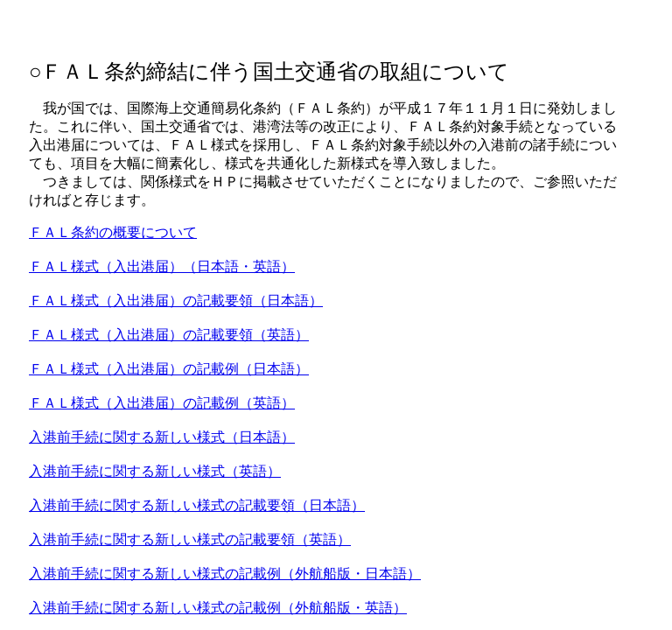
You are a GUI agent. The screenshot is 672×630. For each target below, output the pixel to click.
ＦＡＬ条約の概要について (113, 232)
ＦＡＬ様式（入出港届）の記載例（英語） (162, 403)
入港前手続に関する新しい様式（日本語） (162, 437)
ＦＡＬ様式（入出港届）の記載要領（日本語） (176, 301)
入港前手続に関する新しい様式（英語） (155, 471)
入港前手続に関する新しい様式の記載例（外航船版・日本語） (225, 574)
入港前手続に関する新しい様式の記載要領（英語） (190, 539)
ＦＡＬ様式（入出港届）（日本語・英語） (162, 266)
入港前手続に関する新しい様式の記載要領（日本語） (197, 505)
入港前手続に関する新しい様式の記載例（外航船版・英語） (218, 608)
